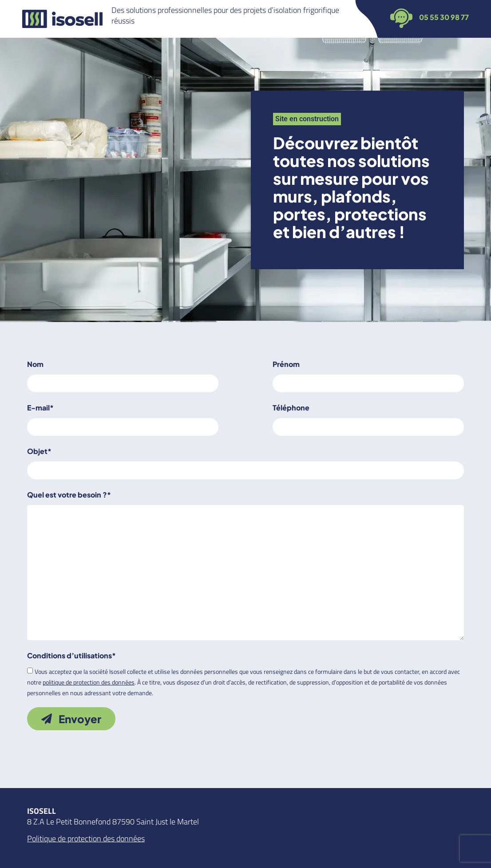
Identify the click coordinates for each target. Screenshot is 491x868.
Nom (35, 364)
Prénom (286, 364)
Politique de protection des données (86, 838)
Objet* (39, 451)
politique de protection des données (89, 682)
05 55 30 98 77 (444, 17)
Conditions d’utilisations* (71, 655)
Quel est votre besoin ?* (69, 495)
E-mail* (40, 408)
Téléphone (291, 408)
